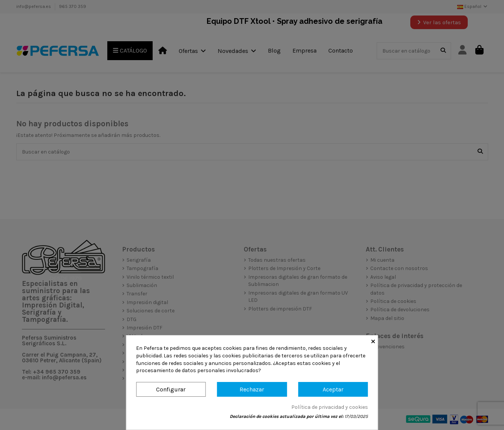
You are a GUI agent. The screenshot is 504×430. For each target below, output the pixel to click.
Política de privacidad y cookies (330, 407)
